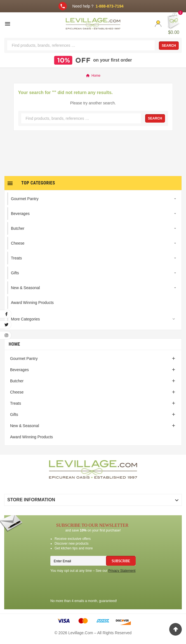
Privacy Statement (122, 571)
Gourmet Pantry (24, 359)
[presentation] (93, 587)
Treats (16, 403)
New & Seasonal (25, 426)
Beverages (19, 370)
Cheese (17, 392)
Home (14, 344)
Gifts (14, 414)
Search (169, 46)
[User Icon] (158, 24)
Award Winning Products (31, 437)
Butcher (17, 381)
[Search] (81, 45)
